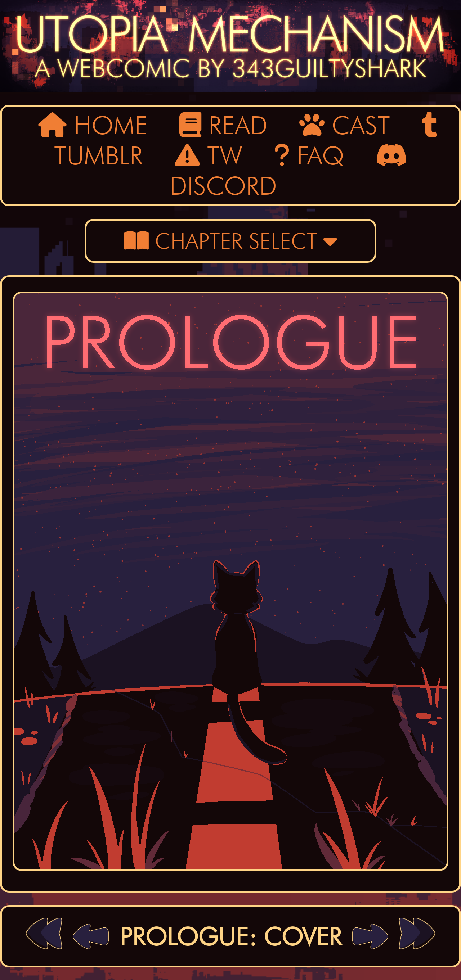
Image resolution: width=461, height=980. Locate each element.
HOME (93, 125)
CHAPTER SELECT (231, 241)
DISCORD (288, 172)
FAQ (309, 155)
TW (209, 155)
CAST (345, 125)
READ (223, 125)
